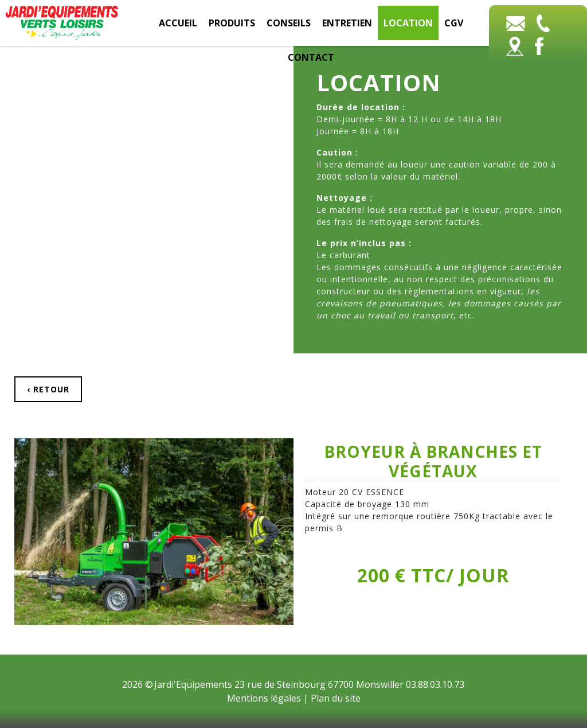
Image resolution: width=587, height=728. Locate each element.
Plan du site (336, 698)
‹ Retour (48, 389)
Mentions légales (264, 698)
